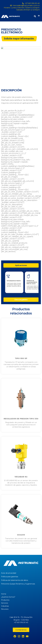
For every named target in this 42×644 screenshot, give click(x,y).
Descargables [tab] (21, 300)
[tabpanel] (21, 282)
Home (4, 594)
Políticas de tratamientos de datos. (15, 580)
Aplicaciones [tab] (21, 265)
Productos (5, 600)
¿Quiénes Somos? (8, 597)
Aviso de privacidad (9, 573)
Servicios (5, 603)
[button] (39, 16)
